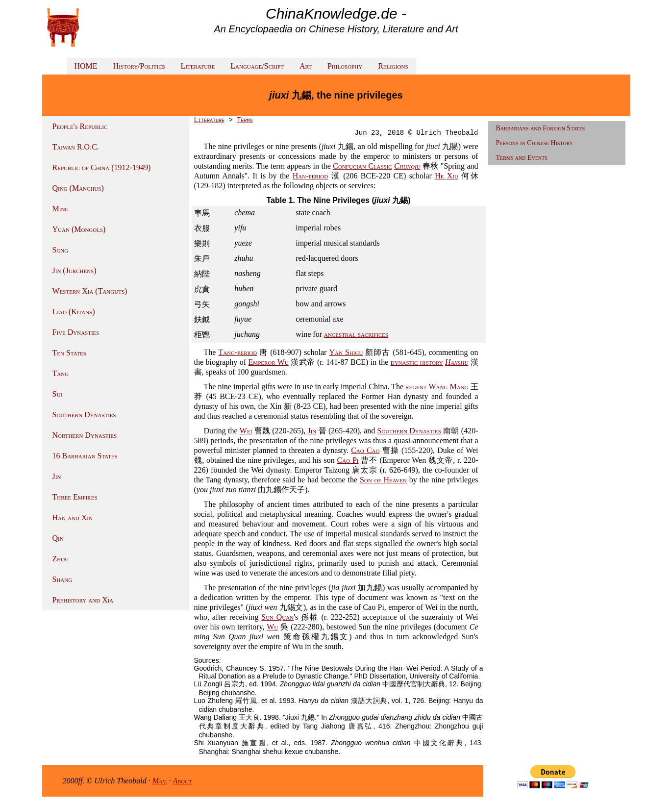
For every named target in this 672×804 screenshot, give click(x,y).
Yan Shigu (346, 352)
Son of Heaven (383, 480)
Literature (198, 66)
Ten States (69, 353)
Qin (58, 538)
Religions (393, 66)
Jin (57, 476)
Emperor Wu (269, 362)
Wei (246, 431)
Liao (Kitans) (74, 312)
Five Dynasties (76, 332)
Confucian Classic (362, 166)
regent (416, 387)
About (183, 781)
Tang (61, 373)
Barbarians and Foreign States (541, 128)
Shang (62, 579)
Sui (58, 394)
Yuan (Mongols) (79, 229)
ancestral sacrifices (356, 334)
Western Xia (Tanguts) (90, 291)
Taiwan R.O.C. (76, 147)
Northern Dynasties (85, 435)
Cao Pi (348, 460)
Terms (245, 120)
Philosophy (345, 66)
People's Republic (80, 126)
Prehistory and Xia (83, 600)
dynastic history (417, 362)
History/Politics (139, 66)
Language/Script (257, 66)
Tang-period (237, 352)
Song (61, 250)
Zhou (61, 559)
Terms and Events (522, 158)
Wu (272, 627)
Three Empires (75, 497)
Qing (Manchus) (78, 188)
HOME (86, 66)
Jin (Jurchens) (75, 270)
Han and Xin (73, 517)
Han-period (311, 176)
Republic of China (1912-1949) (102, 167)
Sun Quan (277, 617)
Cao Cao (365, 450)
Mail (160, 781)
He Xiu (447, 176)
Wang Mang (449, 387)
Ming (61, 209)
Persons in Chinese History (535, 143)
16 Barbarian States (85, 456)
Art (306, 66)
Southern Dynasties (84, 415)
